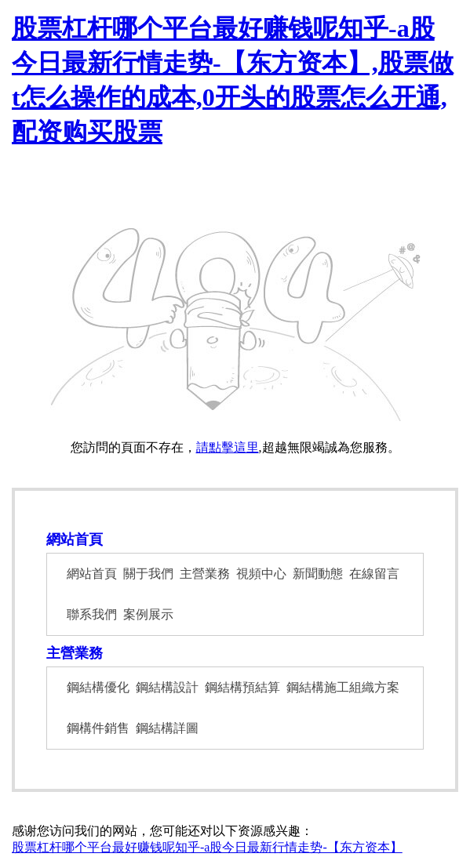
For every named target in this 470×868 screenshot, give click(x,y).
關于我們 (148, 574)
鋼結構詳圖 (167, 728)
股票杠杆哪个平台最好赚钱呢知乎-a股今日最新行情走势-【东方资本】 (207, 847)
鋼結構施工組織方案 (343, 687)
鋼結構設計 (167, 687)
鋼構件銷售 (98, 728)
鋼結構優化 (98, 687)
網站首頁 (75, 539)
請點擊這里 (228, 447)
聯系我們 (92, 614)
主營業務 (205, 574)
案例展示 (148, 614)
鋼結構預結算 (242, 687)
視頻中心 (261, 574)
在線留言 (374, 574)
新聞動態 (318, 574)
